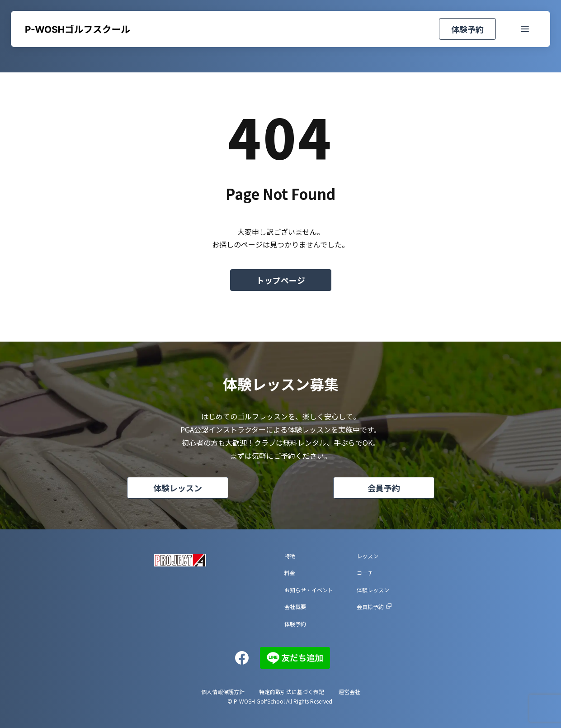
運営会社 (349, 692)
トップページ (281, 280)
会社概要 (295, 607)
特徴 (290, 556)
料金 (290, 573)
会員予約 (384, 488)
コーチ (365, 573)
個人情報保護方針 (223, 692)
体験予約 (463, 29)
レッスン (368, 556)
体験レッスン (178, 488)
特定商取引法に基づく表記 (292, 692)
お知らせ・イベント (309, 590)
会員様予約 (370, 607)
